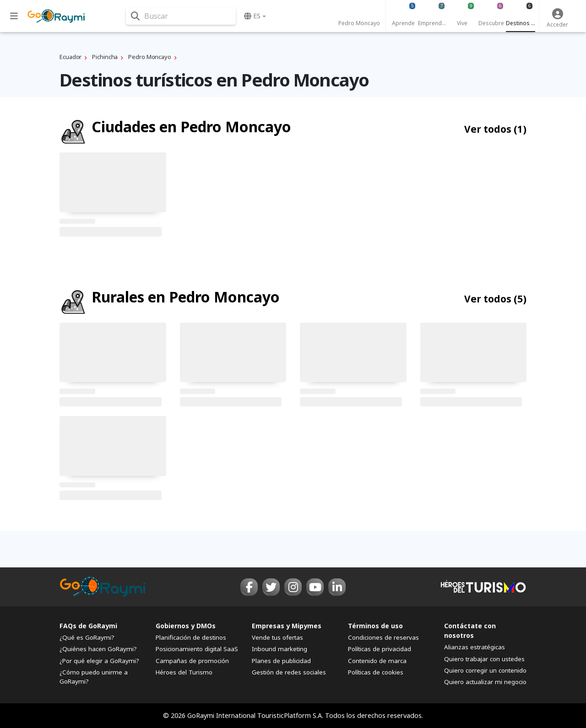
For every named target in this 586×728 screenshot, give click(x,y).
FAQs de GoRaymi (88, 626)
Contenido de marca (377, 661)
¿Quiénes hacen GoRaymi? (98, 649)
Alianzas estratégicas (475, 647)
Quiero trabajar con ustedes (484, 659)
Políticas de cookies (376, 672)
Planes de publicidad (281, 661)
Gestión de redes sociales (289, 672)
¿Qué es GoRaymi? (87, 637)
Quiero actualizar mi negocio (485, 682)
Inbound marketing (279, 649)
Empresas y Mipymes (287, 626)
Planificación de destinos (191, 637)
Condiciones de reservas (383, 637)
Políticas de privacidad (380, 649)
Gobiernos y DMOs (186, 626)
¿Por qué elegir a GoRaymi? (99, 661)
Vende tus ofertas (277, 637)
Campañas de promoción (192, 661)
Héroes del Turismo (184, 672)
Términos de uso (375, 626)
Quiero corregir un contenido (485, 670)
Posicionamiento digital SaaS (197, 649)
